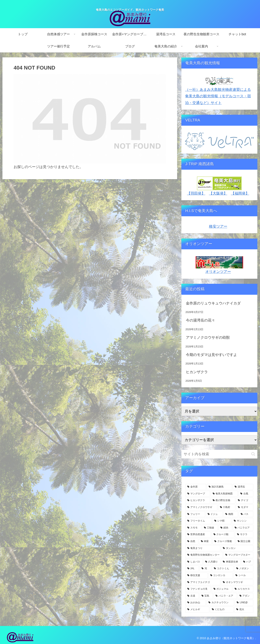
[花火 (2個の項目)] (244, 610)
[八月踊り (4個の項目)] (212, 562)
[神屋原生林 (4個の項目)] (231, 562)
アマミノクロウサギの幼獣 (208, 338)
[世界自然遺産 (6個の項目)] (198, 535)
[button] (253, 454)
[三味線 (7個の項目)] (210, 528)
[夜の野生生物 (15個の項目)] (223, 500)
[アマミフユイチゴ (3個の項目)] (203, 582)
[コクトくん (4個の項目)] (223, 569)
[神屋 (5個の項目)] (205, 541)
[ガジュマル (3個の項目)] (222, 589)
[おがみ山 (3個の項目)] (196, 603)
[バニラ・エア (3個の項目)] (225, 596)
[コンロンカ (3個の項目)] (221, 575)
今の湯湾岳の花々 (200, 320)
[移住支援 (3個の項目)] (197, 575)
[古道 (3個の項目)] (192, 596)
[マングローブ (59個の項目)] (198, 494)
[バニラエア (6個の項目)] (243, 528)
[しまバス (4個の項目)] (194, 562)
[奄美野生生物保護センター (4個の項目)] (204, 555)
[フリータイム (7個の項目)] (199, 521)
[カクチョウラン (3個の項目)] (220, 603)
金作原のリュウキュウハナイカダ (213, 303)
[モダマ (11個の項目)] (245, 507)
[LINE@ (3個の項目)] (244, 603)
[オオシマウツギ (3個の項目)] (237, 582)
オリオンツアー (218, 272)
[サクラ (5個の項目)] (244, 535)
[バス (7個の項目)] (246, 514)
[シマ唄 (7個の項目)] (222, 521)
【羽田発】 (196, 193)
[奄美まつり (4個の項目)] (203, 548)
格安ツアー (218, 226)
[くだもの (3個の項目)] (222, 610)
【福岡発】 (240, 193)
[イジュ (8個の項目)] (214, 514)
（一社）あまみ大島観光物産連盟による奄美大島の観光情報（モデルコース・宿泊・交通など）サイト (218, 96)
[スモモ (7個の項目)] (193, 528)
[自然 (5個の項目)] (192, 541)
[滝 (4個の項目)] (205, 569)
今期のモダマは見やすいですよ (211, 355)
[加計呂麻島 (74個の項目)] (219, 487)
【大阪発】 (218, 193)
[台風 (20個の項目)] (246, 494)
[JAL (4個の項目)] (192, 569)
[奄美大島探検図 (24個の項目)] (224, 494)
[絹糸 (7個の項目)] (225, 528)
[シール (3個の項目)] (243, 575)
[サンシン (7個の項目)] (243, 521)
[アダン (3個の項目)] (246, 596)
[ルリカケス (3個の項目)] (243, 589)
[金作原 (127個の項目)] (196, 487)
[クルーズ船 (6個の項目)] (223, 535)
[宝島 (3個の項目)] (206, 596)
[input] (219, 454)
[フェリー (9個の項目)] (195, 514)
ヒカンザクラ (197, 372)
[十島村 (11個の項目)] (227, 507)
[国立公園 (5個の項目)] (245, 541)
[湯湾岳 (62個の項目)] (243, 487)
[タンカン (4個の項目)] (237, 548)
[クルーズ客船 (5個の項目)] (224, 541)
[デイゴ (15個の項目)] (245, 500)
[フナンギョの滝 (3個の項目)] (198, 589)
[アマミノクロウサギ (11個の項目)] (201, 507)
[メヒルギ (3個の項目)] (197, 610)
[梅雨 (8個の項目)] (231, 514)
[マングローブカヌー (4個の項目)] (238, 555)
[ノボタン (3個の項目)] (244, 569)
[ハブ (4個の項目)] (247, 562)
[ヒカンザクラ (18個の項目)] (198, 500)
